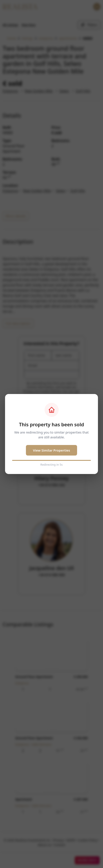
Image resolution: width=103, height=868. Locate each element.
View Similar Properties (51, 450)
